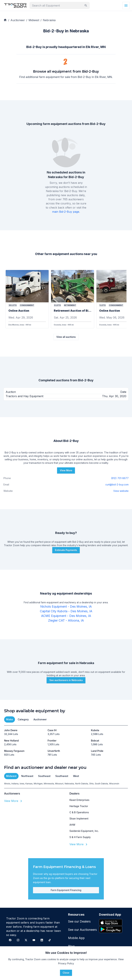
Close (66, 973)
